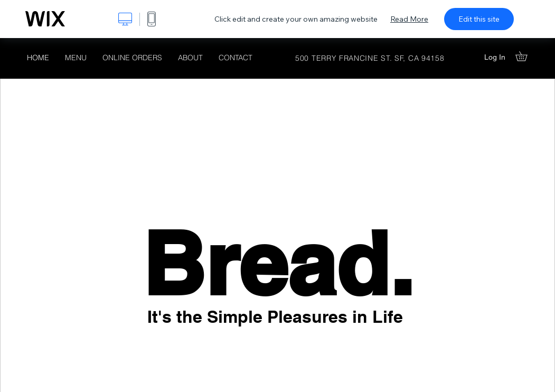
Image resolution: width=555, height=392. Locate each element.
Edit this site (479, 19)
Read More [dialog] (409, 19)
